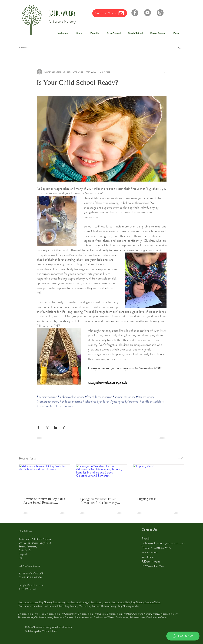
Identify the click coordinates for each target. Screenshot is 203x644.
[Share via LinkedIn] (56, 427)
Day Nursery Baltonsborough (102, 606)
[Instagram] (160, 13)
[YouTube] (147, 13)
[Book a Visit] (110, 13)
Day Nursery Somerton (30, 606)
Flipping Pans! (147, 499)
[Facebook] (135, 13)
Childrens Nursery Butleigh (92, 614)
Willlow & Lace (49, 631)
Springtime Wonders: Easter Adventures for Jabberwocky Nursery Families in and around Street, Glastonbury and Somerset (100, 501)
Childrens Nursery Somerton (49, 618)
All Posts (23, 48)
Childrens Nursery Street (31, 614)
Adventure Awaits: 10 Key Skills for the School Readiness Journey (44, 501)
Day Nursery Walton (76, 606)
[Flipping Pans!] (159, 479)
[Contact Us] (183, 636)
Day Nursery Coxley (129, 606)
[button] (180, 48)
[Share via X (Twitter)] (47, 427)
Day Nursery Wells (120, 602)
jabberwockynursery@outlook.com (163, 543)
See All (181, 458)
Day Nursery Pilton (100, 602)
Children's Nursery (62, 21)
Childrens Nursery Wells (146, 614)
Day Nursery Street (28, 602)
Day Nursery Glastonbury (52, 602)
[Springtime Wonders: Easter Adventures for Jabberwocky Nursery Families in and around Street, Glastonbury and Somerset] (101, 479)
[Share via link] (64, 427)
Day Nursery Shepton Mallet (146, 602)
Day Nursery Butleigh (78, 602)
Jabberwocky (62, 13)
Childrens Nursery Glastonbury (61, 614)
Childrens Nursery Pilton (119, 614)
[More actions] (164, 72)
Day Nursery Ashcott (54, 606)
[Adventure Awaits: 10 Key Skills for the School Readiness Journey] (45, 479)
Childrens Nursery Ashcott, (79, 618)
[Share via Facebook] (38, 427)
